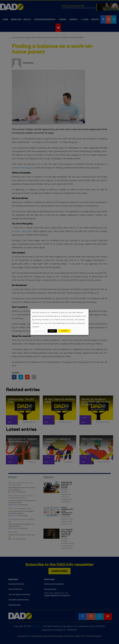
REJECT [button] (52, 331)
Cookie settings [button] (40, 331)
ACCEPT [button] (64, 331)
